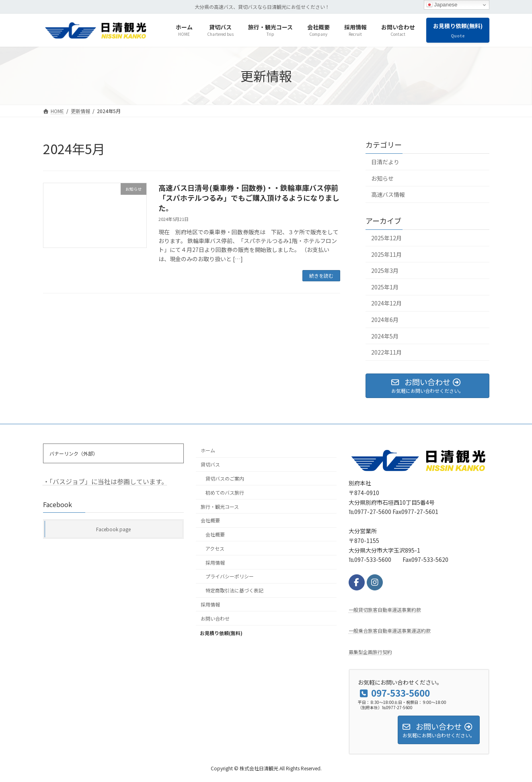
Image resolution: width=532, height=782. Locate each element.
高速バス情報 (388, 194)
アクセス (215, 548)
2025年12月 (386, 238)
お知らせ (382, 178)
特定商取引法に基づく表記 (234, 591)
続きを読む (321, 275)
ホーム (208, 451)
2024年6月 (385, 320)
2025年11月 (386, 254)
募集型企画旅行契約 (370, 652)
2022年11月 (386, 352)
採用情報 (215, 562)
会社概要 (210, 521)
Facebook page (113, 529)
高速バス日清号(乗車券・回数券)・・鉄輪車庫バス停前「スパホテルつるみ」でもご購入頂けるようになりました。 (249, 198)
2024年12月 (386, 303)
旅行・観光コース (220, 507)
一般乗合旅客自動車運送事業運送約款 (390, 631)
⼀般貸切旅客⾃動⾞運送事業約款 (385, 610)
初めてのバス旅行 (225, 492)
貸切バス (210, 465)
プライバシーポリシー (230, 577)
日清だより (385, 162)
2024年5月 (385, 336)
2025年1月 (385, 287)
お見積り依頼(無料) (228, 632)
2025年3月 (385, 270)
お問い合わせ (215, 618)
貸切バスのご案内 (225, 478)
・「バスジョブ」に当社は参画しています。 (105, 481)
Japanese (442, 5)
